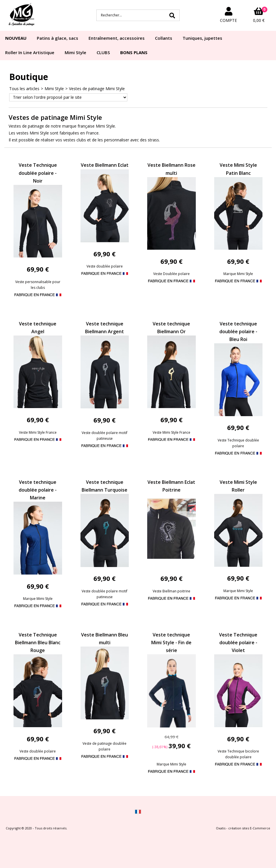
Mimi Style (75, 52)
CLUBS (103, 52)
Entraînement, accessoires (117, 38)
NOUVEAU (16, 38)
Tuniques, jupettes (202, 38)
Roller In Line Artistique (30, 52)
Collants (164, 38)
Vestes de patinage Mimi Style (97, 89)
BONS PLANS (134, 52)
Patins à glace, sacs (57, 38)
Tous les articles (24, 89)
